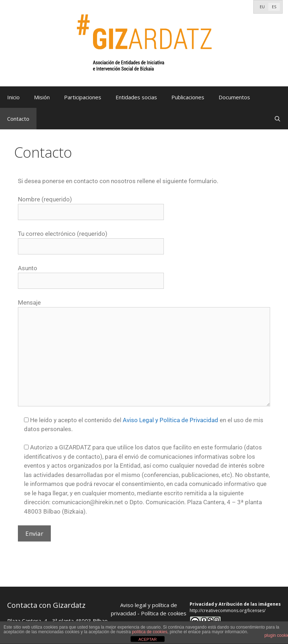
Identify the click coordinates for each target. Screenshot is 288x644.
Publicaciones (188, 97)
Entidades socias (136, 97)
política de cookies (150, 632)
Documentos (234, 97)
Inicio (13, 97)
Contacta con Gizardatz (46, 605)
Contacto (18, 119)
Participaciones (83, 97)
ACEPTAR (148, 639)
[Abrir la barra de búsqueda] (277, 119)
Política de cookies (164, 613)
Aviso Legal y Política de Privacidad (170, 420)
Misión (42, 97)
